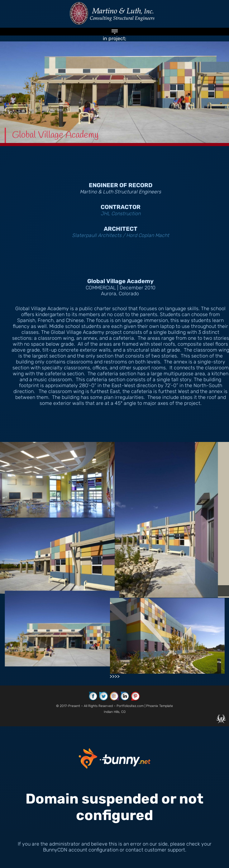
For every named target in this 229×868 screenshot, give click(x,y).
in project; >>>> (114, 429)
